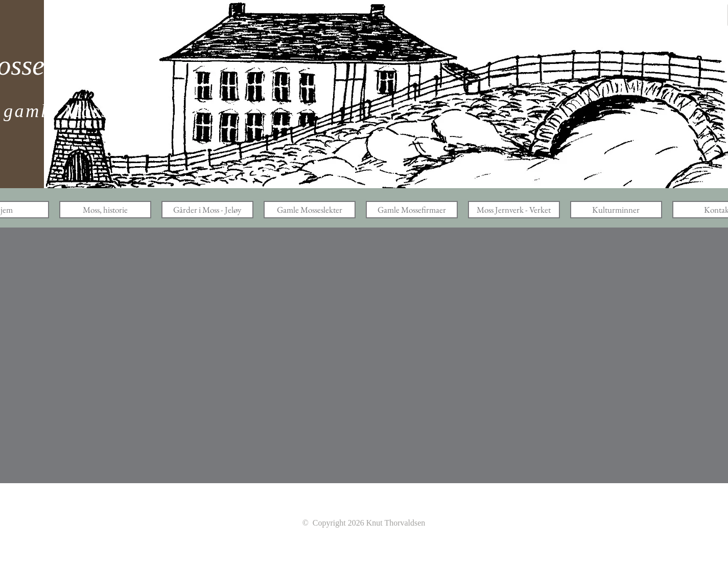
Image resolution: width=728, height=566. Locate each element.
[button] (105, 210)
